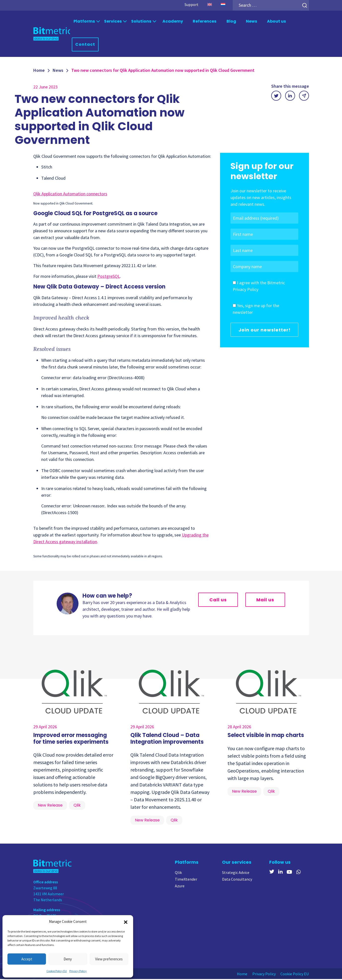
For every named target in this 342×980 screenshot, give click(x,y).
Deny (68, 959)
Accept (27, 959)
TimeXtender (186, 880)
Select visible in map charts (266, 736)
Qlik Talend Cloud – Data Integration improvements (167, 739)
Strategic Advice (236, 873)
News (251, 21)
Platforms (84, 21)
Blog (231, 21)
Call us (218, 601)
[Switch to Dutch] (223, 4)
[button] (126, 922)
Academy (172, 21)
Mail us (265, 601)
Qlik (178, 873)
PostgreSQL (109, 277)
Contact (85, 45)
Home (39, 71)
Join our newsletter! (265, 331)
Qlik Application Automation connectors (70, 195)
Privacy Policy (78, 971)
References (205, 21)
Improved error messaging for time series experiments (71, 739)
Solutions (141, 21)
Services (113, 21)
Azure (180, 887)
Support (191, 4)
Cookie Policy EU (57, 971)
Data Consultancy (237, 880)
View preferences (109, 959)
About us (276, 21)
